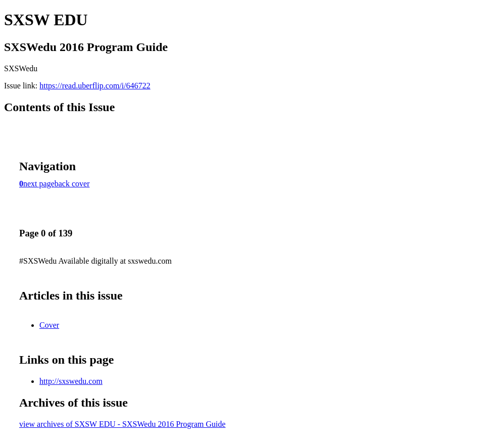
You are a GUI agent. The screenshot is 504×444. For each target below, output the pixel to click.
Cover (49, 325)
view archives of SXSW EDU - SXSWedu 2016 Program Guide (122, 424)
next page (39, 184)
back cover (72, 184)
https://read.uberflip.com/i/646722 (95, 86)
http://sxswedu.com (71, 381)
